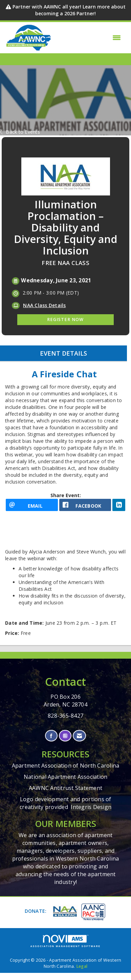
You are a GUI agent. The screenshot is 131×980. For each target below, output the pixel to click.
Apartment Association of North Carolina (66, 766)
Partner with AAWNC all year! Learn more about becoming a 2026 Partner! (69, 10)
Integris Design (91, 807)
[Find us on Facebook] (51, 736)
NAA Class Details (44, 305)
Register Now (65, 319)
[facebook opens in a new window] (85, 505)
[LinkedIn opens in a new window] (119, 505)
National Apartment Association (66, 777)
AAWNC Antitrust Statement (65, 788)
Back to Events (20, 132)
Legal (82, 966)
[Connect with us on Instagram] (65, 736)
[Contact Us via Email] (79, 736)
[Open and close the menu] (88, 38)
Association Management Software (66, 941)
